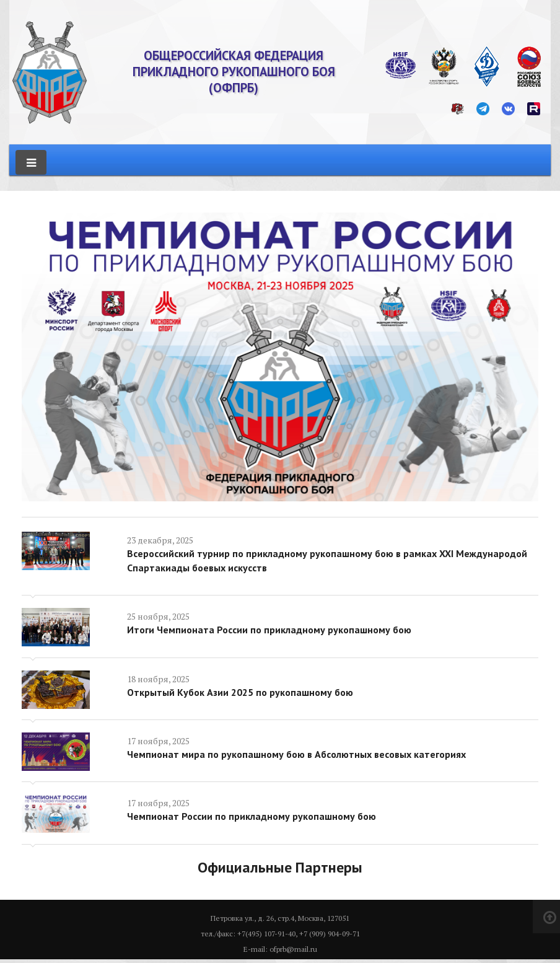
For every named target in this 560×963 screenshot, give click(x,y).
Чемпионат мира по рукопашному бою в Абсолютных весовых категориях (296, 753)
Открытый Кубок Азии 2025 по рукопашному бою (240, 691)
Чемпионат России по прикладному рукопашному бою (252, 816)
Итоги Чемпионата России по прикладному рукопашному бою (269, 628)
